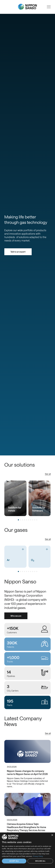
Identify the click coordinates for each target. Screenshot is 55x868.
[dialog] (28, 850)
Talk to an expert (18, 252)
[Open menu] (49, 7)
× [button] (52, 835)
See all (48, 474)
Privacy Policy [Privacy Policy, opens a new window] (38, 856)
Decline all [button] (40, 861)
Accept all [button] (14, 861)
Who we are (16, 616)
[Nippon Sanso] (27, 7)
